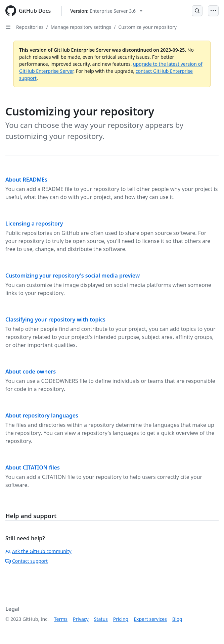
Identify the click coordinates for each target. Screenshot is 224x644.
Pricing (121, 619)
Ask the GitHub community (38, 551)
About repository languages (42, 415)
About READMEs (26, 180)
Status (101, 619)
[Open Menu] (213, 11)
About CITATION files (33, 467)
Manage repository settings (81, 27)
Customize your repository (147, 27)
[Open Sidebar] (8, 27)
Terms (61, 619)
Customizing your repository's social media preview (73, 276)
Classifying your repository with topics (55, 319)
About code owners (31, 371)
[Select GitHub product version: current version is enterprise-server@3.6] (106, 11)
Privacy (81, 619)
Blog (177, 619)
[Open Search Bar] (197, 11)
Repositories (30, 27)
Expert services (150, 619)
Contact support (27, 561)
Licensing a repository (34, 224)
